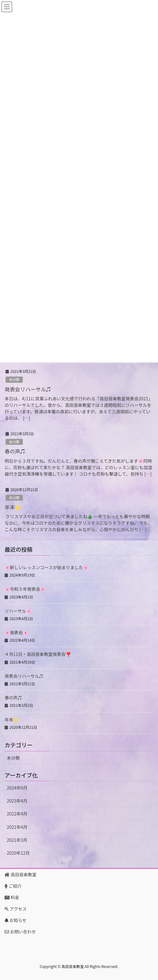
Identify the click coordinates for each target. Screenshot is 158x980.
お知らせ (16, 920)
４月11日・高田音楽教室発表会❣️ (38, 654)
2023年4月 (17, 801)
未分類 (14, 379)
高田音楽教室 (21, 874)
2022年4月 (17, 814)
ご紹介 (13, 886)
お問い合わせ (20, 932)
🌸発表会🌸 (16, 632)
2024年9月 (17, 788)
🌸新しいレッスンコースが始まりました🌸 (46, 567)
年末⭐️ (13, 507)
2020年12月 (18, 853)
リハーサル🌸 (18, 611)
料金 (12, 897)
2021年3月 (17, 840)
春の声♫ (15, 451)
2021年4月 (17, 827)
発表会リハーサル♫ (28, 389)
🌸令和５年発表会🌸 (25, 589)
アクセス (16, 909)
